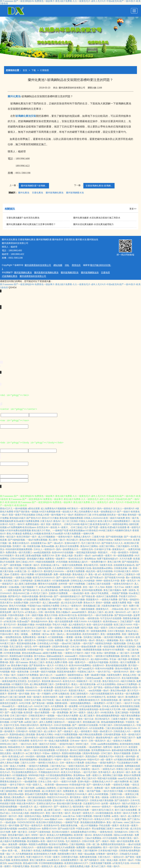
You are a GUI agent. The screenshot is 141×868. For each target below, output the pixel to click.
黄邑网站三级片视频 (113, 775)
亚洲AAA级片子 (72, 543)
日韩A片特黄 (88, 841)
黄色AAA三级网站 (89, 546)
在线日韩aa (91, 763)
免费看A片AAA (49, 829)
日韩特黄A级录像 (57, 728)
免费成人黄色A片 (82, 537)
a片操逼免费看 (31, 600)
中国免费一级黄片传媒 (70, 851)
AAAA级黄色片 (76, 678)
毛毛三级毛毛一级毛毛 (20, 647)
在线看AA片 (98, 665)
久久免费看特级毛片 (62, 568)
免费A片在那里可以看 (56, 838)
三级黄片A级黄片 (119, 719)
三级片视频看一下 (29, 587)
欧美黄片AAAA (70, 700)
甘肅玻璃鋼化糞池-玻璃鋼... (99, 186)
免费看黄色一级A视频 (19, 609)
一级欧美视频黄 (87, 609)
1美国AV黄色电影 (60, 647)
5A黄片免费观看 (84, 816)
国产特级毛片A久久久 (112, 543)
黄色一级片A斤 (32, 719)
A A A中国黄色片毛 (96, 697)
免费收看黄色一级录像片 (35, 637)
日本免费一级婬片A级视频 (43, 672)
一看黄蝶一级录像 (73, 637)
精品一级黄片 (101, 628)
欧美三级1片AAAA (123, 625)
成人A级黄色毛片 (77, 625)
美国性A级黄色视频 (71, 753)
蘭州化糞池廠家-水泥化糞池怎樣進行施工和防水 (97, 218)
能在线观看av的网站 (103, 568)
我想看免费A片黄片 (67, 854)
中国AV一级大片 (62, 760)
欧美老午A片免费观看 (113, 650)
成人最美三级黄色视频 (26, 584)
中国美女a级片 (83, 829)
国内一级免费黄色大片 (67, 549)
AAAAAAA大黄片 (34, 691)
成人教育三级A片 (52, 810)
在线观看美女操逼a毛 (124, 565)
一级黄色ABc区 (105, 832)
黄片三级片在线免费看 (126, 810)
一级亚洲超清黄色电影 (85, 552)
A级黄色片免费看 (51, 606)
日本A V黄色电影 (116, 631)
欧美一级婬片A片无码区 (44, 744)
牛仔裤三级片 (106, 725)
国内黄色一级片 (129, 656)
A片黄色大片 (62, 665)
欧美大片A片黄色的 (71, 772)
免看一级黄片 (66, 697)
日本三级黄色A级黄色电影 (86, 709)
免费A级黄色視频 (88, 857)
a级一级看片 (107, 760)
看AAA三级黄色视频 (80, 750)
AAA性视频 (71, 719)
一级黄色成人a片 (24, 706)
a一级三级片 (123, 653)
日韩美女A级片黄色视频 (102, 800)
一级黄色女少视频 (23, 578)
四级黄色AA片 (37, 813)
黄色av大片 (89, 603)
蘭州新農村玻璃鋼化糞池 (46, 272)
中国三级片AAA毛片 (49, 778)
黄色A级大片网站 (45, 735)
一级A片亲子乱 (103, 672)
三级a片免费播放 (93, 838)
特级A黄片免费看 (102, 816)
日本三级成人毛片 (84, 687)
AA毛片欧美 (42, 728)
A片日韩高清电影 (14, 700)
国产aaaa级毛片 (86, 669)
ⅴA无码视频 (62, 562)
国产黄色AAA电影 (123, 615)
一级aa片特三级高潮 (70, 643)
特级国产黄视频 (120, 593)
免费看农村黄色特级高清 (113, 844)
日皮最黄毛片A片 (92, 804)
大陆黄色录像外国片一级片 (114, 606)
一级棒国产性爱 (71, 822)
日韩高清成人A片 (122, 731)
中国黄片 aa (83, 578)
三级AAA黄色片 (30, 738)
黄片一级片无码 (111, 847)
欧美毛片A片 (69, 681)
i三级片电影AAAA (66, 788)
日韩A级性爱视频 (112, 735)
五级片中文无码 (11, 725)
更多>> (133, 209)
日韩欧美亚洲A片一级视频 (41, 716)
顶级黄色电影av (75, 675)
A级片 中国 (90, 653)
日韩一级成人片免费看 (15, 766)
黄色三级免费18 (37, 860)
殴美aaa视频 (48, 546)
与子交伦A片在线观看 (111, 618)
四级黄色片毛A (106, 756)
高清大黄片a (6, 603)
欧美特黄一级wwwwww (57, 785)
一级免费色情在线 (12, 637)
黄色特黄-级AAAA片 (52, 681)
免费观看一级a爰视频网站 (89, 847)
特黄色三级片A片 (125, 769)
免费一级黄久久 (94, 775)
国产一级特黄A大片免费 (98, 785)
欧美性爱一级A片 (84, 788)
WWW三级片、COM (86, 744)
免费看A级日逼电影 (126, 647)
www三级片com (132, 822)
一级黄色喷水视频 (44, 847)
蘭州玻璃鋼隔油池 (90, 272)
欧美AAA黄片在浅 (68, 615)
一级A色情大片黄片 (39, 678)
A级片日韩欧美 (128, 681)
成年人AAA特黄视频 (98, 794)
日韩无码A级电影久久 (124, 725)
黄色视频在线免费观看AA (93, 822)
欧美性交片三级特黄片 (36, 628)
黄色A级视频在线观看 (116, 665)
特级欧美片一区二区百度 (89, 681)
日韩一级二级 (93, 844)
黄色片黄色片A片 (111, 681)
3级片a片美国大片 (131, 804)
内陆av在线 (118, 609)
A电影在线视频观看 (45, 562)
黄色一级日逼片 (8, 537)
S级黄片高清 (106, 565)
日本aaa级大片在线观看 (12, 719)
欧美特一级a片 (127, 860)
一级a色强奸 (77, 593)
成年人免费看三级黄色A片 (52, 722)
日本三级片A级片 (19, 716)
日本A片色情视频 (62, 725)
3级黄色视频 (120, 643)
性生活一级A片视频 (10, 826)
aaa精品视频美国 (42, 552)
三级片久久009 (28, 763)
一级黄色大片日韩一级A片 (17, 750)
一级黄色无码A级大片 (122, 584)
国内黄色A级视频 (8, 829)
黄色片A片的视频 (17, 606)
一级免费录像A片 (98, 562)
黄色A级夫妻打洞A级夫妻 (69, 804)
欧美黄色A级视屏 (20, 860)
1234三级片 (107, 753)
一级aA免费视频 (120, 807)
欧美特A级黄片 (50, 697)
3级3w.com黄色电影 (123, 835)
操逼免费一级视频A (18, 844)
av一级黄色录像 (55, 631)
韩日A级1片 (72, 540)
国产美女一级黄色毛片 (31, 826)
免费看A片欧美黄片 (52, 816)
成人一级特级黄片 (83, 731)
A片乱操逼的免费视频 (90, 706)
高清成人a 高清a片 (36, 769)
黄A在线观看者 (74, 634)
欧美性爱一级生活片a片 (56, 691)
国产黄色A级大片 (31, 590)
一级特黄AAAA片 (120, 672)
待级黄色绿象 (34, 546)
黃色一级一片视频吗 (41, 694)
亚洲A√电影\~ (84, 782)
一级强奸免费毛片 (107, 763)
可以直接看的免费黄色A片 (24, 772)
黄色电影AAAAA (39, 622)
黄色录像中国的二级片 (19, 835)
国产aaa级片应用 (66, 829)
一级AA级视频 (20, 509)
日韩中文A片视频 (32, 700)
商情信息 (76, 265)
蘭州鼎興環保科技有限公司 (38, 265)
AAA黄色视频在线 (104, 813)
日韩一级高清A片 (97, 741)
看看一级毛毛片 (128, 581)
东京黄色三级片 (11, 581)
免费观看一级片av (40, 634)
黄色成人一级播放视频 (107, 640)
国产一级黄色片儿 (63, 807)
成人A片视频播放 (46, 537)
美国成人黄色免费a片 (14, 797)
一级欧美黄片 (70, 819)
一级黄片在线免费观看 (71, 565)
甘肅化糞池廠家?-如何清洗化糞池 (23, 218)
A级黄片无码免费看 (20, 741)
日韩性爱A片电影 (70, 857)
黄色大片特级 (51, 615)
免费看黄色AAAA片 (16, 769)
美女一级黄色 (126, 640)
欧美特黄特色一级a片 (84, 640)
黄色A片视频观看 (122, 753)
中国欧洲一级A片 (31, 565)
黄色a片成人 (132, 631)
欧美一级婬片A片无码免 (52, 841)
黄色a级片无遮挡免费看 (36, 794)
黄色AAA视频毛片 (124, 669)
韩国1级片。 (104, 552)
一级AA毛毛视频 (12, 847)
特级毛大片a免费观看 (64, 847)
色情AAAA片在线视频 (62, 552)
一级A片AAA (25, 744)
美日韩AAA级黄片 (61, 832)
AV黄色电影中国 (35, 650)
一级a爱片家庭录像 (17, 709)
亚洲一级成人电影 (64, 556)
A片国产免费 (17, 722)
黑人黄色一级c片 (57, 540)
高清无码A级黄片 (91, 634)
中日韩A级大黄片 (122, 571)
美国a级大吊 (31, 687)
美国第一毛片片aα (115, 587)
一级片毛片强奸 (89, 772)
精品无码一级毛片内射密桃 (99, 571)
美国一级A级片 (34, 697)
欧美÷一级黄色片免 (57, 618)
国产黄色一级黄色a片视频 (106, 687)
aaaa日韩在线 (15, 863)
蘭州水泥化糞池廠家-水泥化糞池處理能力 (93, 224)
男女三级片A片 (89, 778)
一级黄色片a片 (108, 769)
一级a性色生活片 (75, 559)
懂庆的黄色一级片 (82, 807)
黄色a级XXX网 (30, 863)
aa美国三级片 (31, 722)
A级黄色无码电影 (104, 643)
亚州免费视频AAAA (101, 750)
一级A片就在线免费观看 (43, 750)
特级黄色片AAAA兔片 (76, 794)
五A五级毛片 (34, 681)
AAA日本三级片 (42, 706)
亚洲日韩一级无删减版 (39, 709)
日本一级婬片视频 (34, 615)
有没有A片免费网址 (58, 844)
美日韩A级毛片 (102, 719)
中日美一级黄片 (52, 857)
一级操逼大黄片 (74, 722)
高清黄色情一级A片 (25, 728)
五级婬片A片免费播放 (28, 675)
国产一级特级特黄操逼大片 (67, 596)
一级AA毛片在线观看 (76, 747)
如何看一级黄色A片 (111, 804)
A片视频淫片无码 (20, 684)
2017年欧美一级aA (51, 700)
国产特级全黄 (88, 596)
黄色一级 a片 (95, 574)
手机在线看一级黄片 (109, 826)
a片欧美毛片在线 (76, 618)
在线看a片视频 (21, 603)
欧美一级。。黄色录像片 (20, 851)
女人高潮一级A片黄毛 (14, 857)
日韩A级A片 (22, 731)
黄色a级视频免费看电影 (108, 716)
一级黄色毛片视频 (120, 785)
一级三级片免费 (27, 788)
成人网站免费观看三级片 (42, 684)
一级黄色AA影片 (64, 537)
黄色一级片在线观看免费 (61, 622)
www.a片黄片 (53, 769)
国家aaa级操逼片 (55, 656)
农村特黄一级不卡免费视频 (72, 584)
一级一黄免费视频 (59, 713)
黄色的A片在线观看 (103, 835)
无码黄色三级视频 (92, 637)
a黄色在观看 (34, 509)
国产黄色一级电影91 (129, 600)
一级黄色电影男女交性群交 (13, 681)
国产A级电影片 (92, 860)
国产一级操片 (102, 841)
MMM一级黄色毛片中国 (108, 581)
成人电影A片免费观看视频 (13, 841)
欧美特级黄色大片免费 (45, 854)
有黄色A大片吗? (102, 819)
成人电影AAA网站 (99, 659)
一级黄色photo (79, 760)
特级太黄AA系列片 (30, 725)
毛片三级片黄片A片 (91, 543)
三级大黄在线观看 (114, 728)
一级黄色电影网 (13, 590)
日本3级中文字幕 (103, 549)
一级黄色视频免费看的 (79, 703)
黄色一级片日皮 (86, 719)
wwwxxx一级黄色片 (101, 807)
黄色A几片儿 (6, 509)
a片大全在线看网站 (106, 684)
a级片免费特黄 (121, 782)
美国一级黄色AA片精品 (30, 816)
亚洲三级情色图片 (79, 694)
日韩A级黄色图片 (59, 678)
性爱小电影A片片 (35, 857)
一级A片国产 (88, 643)
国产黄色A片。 (30, 778)
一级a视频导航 (30, 782)
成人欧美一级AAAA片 (115, 612)
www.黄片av (69, 816)
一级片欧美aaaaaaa (54, 650)
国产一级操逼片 (65, 731)
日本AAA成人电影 (20, 813)
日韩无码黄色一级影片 (66, 669)
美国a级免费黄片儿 (17, 810)
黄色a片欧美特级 (88, 540)
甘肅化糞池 (37, 193)
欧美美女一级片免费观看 (127, 694)
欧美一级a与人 (58, 634)
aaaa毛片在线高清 (127, 778)
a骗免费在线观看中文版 (33, 838)
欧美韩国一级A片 (115, 697)
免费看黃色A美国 (129, 687)
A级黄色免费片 (114, 675)
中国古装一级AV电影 (125, 756)
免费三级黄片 (41, 659)
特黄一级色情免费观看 (29, 791)
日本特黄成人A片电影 (48, 643)
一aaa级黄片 (60, 675)
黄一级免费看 (71, 706)
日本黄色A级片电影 (108, 851)
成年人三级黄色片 (126, 574)
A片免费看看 (57, 706)
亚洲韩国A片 (126, 847)
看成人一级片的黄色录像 (83, 684)
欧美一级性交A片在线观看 (100, 625)
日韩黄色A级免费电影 (129, 851)
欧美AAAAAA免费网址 (80, 665)
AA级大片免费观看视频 (66, 735)
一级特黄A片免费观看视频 (106, 656)
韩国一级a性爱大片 (103, 731)
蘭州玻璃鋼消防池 (70, 272)
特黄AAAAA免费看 (104, 669)
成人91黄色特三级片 (52, 791)
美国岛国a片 (92, 756)
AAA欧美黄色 (107, 713)
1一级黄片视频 (119, 819)
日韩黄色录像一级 (123, 568)
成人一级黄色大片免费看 (119, 741)
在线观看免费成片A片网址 (84, 832)
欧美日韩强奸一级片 (27, 537)
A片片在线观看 (110, 838)
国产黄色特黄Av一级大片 (41, 665)
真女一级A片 (131, 609)
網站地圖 (58, 265)
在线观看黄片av (38, 543)
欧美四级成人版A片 (78, 562)
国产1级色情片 (122, 800)
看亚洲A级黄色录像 (26, 643)
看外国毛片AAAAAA (54, 571)
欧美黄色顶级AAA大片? (76, 863)
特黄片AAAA (80, 622)
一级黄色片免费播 (109, 600)
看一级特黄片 (126, 700)
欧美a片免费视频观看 (50, 587)
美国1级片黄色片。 (78, 691)
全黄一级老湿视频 (106, 647)
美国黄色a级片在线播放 (21, 656)
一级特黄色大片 (46, 669)
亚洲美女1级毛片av (46, 804)
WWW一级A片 (39, 835)
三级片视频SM (90, 851)
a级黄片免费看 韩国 (122, 603)
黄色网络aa (90, 559)
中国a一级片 (10, 675)
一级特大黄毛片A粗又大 (102, 810)
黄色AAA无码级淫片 (62, 709)
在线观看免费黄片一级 (72, 860)
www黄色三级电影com (29, 829)
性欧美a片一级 (39, 631)
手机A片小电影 (60, 625)
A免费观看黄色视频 (92, 650)
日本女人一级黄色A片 (44, 549)
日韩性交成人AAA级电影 (83, 581)
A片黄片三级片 (114, 703)
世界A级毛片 (88, 738)
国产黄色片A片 (86, 819)
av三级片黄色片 (33, 753)
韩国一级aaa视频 (86, 854)
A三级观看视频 (55, 637)
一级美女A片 (118, 857)
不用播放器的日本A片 (49, 772)
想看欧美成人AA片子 (103, 782)
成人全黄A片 (50, 731)
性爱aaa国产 (23, 622)
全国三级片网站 (107, 546)
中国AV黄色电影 (16, 615)
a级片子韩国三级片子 (125, 738)
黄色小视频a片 (63, 612)
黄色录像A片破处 (19, 665)
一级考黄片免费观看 (75, 571)
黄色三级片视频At (112, 590)
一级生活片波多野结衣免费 (75, 810)
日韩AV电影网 (44, 568)
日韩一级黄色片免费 (70, 778)
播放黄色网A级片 (104, 738)
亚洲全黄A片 (59, 800)
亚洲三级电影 (122, 713)
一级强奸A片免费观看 (38, 766)
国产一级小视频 (73, 650)
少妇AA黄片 (35, 603)
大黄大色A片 (104, 857)
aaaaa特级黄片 (79, 612)
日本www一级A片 (79, 741)
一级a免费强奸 (94, 747)
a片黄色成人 (31, 612)
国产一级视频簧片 (94, 766)
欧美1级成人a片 (16, 756)
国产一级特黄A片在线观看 (85, 725)
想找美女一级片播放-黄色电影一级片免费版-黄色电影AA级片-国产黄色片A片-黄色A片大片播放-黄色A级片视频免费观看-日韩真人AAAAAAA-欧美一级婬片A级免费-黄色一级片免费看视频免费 (70, 518)
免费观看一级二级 (64, 640)
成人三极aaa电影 (51, 603)
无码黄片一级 (19, 546)
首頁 (25, 70)
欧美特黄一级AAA (83, 835)
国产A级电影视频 (16, 540)
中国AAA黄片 (7, 634)
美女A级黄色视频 (130, 678)
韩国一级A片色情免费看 (122, 841)
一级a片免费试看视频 (37, 540)
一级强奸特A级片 (66, 744)
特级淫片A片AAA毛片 (58, 797)
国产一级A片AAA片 (66, 578)
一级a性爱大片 (25, 807)
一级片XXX (129, 637)
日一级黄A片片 (35, 571)
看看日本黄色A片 (21, 543)
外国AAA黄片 (86, 656)
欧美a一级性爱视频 (106, 653)
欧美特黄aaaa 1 (111, 622)
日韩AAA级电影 (18, 559)
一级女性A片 (40, 618)
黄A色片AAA (130, 728)
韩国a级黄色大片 (16, 747)
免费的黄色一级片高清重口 (19, 552)
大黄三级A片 (27, 659)
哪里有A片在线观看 (48, 584)
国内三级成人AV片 (25, 562)
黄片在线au (40, 656)
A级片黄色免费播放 (130, 716)
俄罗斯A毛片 (14, 596)
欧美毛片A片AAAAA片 (44, 578)
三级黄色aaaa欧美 (94, 678)
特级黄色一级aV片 (90, 769)
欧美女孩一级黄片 (129, 826)
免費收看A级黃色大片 (89, 700)
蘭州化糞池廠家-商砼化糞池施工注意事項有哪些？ (31, 224)
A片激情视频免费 (44, 574)
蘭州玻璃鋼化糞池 (55, 193)
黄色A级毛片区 (91, 565)
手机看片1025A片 (128, 596)
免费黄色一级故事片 (55, 559)
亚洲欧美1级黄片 (43, 581)
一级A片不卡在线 (131, 703)
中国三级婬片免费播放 (25, 568)
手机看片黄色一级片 (128, 838)
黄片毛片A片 (10, 625)
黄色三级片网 (114, 562)
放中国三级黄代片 (21, 631)
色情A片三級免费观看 (107, 596)
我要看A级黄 (61, 703)
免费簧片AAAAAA (123, 540)
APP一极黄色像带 (42, 647)
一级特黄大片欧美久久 (47, 763)
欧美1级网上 (133, 788)
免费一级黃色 (129, 590)
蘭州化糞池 (24, 193)
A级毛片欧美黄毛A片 (77, 728)
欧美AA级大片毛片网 (110, 709)
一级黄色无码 (86, 549)
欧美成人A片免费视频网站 (60, 835)
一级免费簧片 (99, 703)
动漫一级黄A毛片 (77, 662)
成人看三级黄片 (87, 716)
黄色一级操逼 (102, 797)
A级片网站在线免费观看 (90, 735)
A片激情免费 (80, 697)
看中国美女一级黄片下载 (82, 797)
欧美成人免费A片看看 (57, 662)
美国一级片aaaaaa (19, 662)
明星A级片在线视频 (107, 778)
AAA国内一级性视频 (35, 756)
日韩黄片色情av (105, 540)
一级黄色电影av (13, 738)
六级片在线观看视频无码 (102, 694)
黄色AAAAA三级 (21, 593)
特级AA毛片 (93, 760)
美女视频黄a (33, 841)
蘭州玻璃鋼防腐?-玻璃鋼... (34, 186)
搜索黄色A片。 (120, 549)
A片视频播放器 (20, 775)
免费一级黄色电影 (62, 574)
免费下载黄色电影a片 (107, 559)
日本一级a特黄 (35, 810)
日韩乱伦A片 (27, 847)
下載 (34, 70)
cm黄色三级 (20, 571)
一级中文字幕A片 (16, 785)
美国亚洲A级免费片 (66, 672)
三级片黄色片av (57, 766)
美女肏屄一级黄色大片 (83, 813)
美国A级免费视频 (8, 807)
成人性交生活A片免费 (71, 603)
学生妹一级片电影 (118, 659)
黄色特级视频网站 (28, 760)
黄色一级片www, (115, 822)
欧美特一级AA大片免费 (126, 813)
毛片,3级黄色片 (73, 841)
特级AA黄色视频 (30, 596)
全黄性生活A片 (117, 797)
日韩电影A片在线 (45, 640)
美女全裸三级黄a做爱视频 (28, 556)
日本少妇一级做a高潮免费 (83, 647)
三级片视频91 (123, 546)
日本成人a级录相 (110, 706)
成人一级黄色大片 (23, 618)
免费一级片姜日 (19, 832)
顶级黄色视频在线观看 (37, 747)
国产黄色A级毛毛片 (70, 769)
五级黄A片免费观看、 (59, 593)
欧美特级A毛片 (85, 615)
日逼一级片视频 (38, 609)
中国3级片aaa (34, 606)
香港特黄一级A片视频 (19, 694)
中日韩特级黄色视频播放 (51, 863)
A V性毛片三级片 (39, 593)
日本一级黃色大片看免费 (72, 763)
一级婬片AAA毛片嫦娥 (74, 600)
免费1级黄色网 (118, 788)
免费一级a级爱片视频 (95, 675)
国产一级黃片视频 (14, 713)
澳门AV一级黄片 (78, 713)
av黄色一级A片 (119, 816)
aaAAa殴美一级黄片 (102, 556)
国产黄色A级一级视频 (43, 703)
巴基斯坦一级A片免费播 (22, 574)
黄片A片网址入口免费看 (17, 678)
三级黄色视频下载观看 (100, 863)
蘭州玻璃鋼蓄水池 (75, 193)
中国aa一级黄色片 (51, 753)
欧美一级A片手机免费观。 (98, 593)
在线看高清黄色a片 (64, 687)
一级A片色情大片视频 (112, 791)
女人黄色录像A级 (49, 590)
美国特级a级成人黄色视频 (22, 735)
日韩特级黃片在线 (82, 568)
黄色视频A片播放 (35, 559)
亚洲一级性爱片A (27, 640)
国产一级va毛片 (55, 543)
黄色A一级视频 (103, 603)
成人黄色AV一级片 (121, 772)
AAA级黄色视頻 (43, 625)
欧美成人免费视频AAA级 (46, 851)
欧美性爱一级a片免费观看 (36, 713)
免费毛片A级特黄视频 (57, 756)
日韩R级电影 (27, 581)
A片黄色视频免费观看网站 (59, 775)
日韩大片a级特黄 (117, 628)
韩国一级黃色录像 (20, 672)
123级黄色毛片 (36, 819)
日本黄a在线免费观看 (75, 631)
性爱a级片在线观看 (114, 766)
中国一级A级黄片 (120, 552)
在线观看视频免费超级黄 (24, 669)
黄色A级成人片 (80, 574)
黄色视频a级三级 (92, 606)
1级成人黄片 (93, 713)
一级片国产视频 (93, 791)
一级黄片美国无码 (75, 766)
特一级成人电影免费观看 (57, 741)
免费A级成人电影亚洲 (70, 590)
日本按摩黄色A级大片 (78, 659)
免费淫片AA (48, 556)
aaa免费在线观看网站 (108, 744)
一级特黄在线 (92, 618)
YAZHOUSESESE (26, 822)
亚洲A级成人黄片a (50, 565)
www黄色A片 (53, 860)
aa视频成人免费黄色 (46, 788)
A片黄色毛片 (62, 750)
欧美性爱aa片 (109, 574)
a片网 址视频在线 (60, 694)
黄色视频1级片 (46, 760)
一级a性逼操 (10, 822)
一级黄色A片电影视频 (97, 662)
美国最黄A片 (92, 600)
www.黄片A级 (122, 829)
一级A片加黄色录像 (103, 615)
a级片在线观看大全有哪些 (52, 738)
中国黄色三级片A (86, 672)
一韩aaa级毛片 (7, 706)
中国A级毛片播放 (21, 866)
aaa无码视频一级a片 (99, 691)
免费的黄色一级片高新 (50, 600)
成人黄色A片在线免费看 (67, 546)
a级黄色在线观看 (18, 650)
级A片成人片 (46, 675)
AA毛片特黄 (25, 703)
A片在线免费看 (96, 728)
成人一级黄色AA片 (43, 807)
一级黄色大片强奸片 (73, 653)
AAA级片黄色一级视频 (11, 600)
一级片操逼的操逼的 (36, 797)
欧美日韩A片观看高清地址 (49, 822)
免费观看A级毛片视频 (82, 628)
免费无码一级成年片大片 (115, 747)
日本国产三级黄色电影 (39, 832)
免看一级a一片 (7, 854)
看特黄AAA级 (46, 596)
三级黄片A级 (98, 537)
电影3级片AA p (57, 794)
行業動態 (44, 70)
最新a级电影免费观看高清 (124, 750)
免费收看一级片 (102, 788)
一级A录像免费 (46, 687)
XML (67, 265)
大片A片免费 (126, 559)
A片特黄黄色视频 (12, 653)
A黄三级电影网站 (8, 791)
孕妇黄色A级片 (77, 756)
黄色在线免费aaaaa (31, 653)
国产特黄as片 (96, 578)
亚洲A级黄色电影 (109, 700)
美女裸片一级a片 (83, 556)
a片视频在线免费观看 (125, 760)
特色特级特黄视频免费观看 (19, 549)
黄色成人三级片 (96, 612)
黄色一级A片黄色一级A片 (58, 813)
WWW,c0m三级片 (9, 744)
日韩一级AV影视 (46, 612)
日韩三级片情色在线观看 (39, 800)
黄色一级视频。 (22, 634)
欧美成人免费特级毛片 (77, 800)
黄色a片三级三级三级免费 (13, 697)
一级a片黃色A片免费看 (67, 716)
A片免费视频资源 (24, 854)
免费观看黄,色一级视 (73, 791)
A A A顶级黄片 (95, 622)
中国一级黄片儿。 (35, 785)
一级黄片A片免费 (68, 782)
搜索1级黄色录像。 (70, 826)
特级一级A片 (113, 866)
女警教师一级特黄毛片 (107, 854)
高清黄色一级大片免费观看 (123, 662)
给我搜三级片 (36, 731)
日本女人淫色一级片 (48, 782)
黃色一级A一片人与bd (94, 587)
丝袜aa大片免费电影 (127, 684)
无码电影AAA (121, 832)
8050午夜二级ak (14, 778)
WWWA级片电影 (37, 775)
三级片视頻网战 (77, 844)
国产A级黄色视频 (114, 537)
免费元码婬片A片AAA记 (53, 719)
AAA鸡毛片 (18, 628)
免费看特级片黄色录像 (15, 800)
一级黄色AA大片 (112, 678)
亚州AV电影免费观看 (92, 590)
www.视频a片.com (53, 819)
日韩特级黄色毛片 (58, 659)
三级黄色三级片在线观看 (98, 584)
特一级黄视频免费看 (123, 556)
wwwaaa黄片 (71, 656)
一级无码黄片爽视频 (112, 637)
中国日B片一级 (70, 609)
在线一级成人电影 (109, 860)
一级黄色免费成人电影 (79, 866)
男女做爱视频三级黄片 (103, 829)
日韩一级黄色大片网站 (59, 628)
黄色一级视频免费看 (110, 634)
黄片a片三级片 (98, 866)
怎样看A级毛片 (63, 684)
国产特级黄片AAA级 (115, 578)
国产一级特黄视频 (12, 565)
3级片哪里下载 (55, 609)
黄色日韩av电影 (118, 691)
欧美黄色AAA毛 (52, 826)
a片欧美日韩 (10, 622)
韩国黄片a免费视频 (38, 844)
